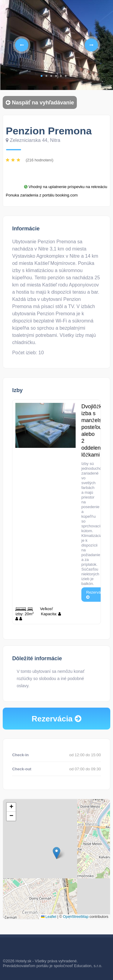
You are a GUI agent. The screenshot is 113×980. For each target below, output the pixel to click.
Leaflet (49, 917)
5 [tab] (61, 76)
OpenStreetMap (76, 917)
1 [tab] (42, 76)
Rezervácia (96, 594)
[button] (56, 853)
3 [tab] (51, 76)
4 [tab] (56, 76)
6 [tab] (66, 76)
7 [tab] (71, 76)
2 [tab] (46, 76)
